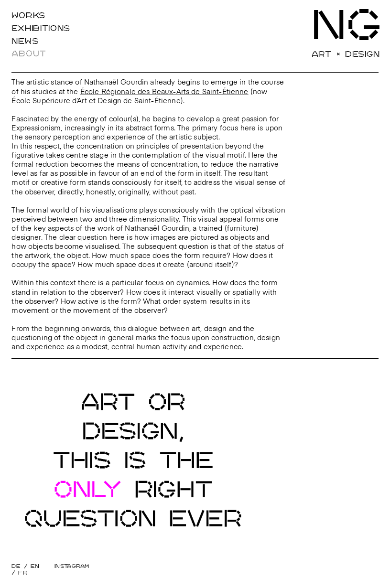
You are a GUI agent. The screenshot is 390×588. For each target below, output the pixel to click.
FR (23, 573)
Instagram (72, 566)
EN (35, 566)
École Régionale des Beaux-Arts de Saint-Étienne (164, 92)
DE (16, 566)
